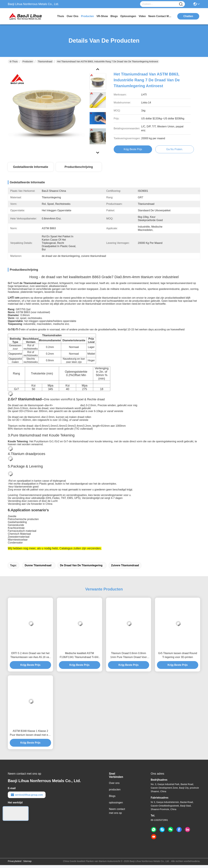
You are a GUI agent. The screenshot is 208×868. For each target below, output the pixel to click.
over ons (73, 16)
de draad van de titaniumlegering (81, 565)
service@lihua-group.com (27, 795)
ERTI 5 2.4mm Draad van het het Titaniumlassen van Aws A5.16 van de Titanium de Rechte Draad (30, 655)
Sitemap (27, 861)
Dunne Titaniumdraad (38, 565)
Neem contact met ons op (117, 811)
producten (87, 16)
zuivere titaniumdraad (125, 565)
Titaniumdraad (45, 61)
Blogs (112, 796)
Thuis (61, 16)
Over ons (114, 783)
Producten (28, 61)
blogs (114, 16)
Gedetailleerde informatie (31, 167)
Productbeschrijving (79, 167)
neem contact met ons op (161, 16)
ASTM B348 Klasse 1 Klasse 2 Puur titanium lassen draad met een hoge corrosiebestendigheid (30, 733)
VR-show (102, 16)
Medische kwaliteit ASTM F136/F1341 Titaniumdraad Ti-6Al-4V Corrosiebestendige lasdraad (79, 655)
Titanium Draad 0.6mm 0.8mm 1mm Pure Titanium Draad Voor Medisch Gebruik (128, 655)
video (142, 16)
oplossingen (128, 16)
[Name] (181, 4)
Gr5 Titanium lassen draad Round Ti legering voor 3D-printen (178, 655)
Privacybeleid (15, 861)
